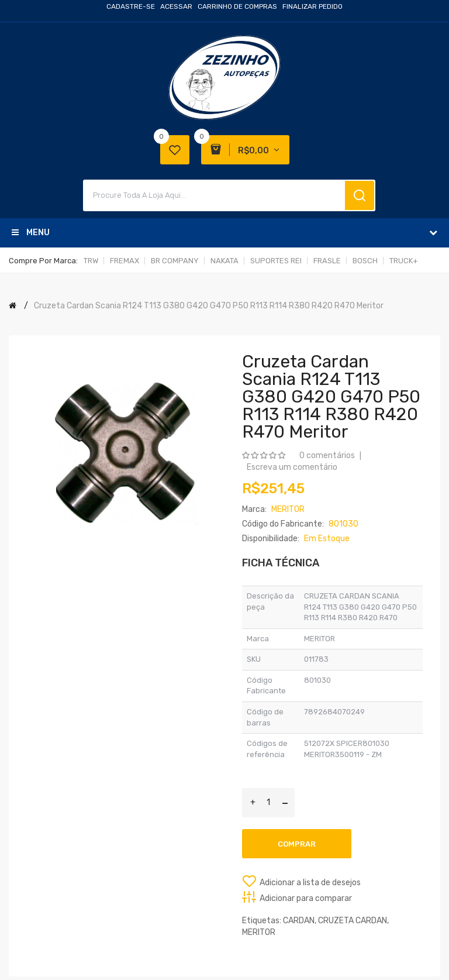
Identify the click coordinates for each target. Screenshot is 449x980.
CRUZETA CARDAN (353, 921)
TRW (91, 261)
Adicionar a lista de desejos (310, 883)
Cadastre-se (131, 6)
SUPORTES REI (276, 261)
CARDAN (299, 921)
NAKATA (224, 261)
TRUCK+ (404, 261)
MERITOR (259, 932)
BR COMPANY (175, 261)
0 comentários (327, 455)
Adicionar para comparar (306, 898)
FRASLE (327, 261)
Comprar (297, 844)
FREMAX (125, 261)
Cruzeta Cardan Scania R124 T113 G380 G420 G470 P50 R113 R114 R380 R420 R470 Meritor (209, 306)
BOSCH (365, 261)
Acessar (176, 6)
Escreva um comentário (292, 467)
